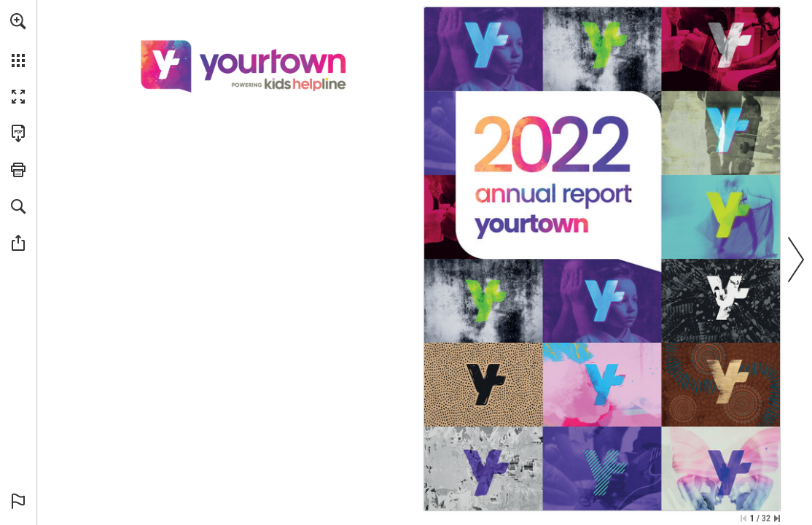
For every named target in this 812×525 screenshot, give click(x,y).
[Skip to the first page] (743, 518)
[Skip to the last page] (777, 518)
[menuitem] (18, 40)
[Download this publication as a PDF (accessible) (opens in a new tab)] (18, 133)
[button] (18, 21)
